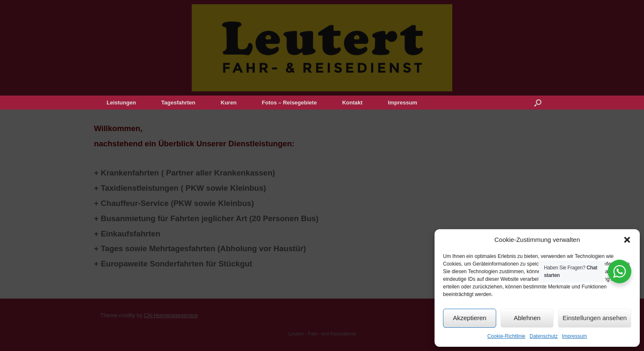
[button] (627, 240)
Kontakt (352, 103)
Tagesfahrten (178, 103)
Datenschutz (544, 336)
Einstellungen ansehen (595, 318)
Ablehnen (527, 318)
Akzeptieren (469, 318)
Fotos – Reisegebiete (289, 103)
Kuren (229, 103)
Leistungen (121, 103)
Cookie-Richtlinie (506, 336)
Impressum (575, 336)
